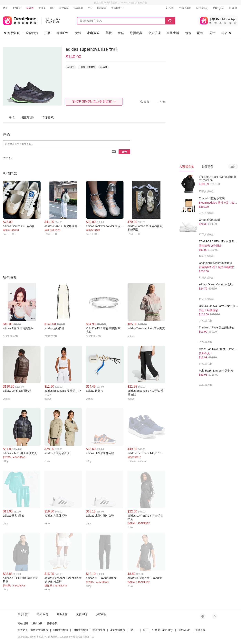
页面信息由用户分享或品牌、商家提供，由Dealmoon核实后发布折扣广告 (56, 637)
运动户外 (63, 33)
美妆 (109, 33)
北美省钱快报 (20, 20)
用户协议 (37, 623)
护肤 (47, 33)
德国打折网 (99, 630)
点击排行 (17, 8)
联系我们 (185, 8)
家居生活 (173, 33)
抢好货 (30, 8)
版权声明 (101, 614)
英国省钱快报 (60, 630)
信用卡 (42, 8)
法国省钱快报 (80, 630)
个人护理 (154, 33)
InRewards (184, 630)
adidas (71, 67)
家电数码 (93, 33)
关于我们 (23, 614)
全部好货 (32, 33)
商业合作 (62, 614)
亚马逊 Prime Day (162, 630)
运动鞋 (104, 67)
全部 (233, 167)
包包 (188, 33)
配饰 (200, 33)
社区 (52, 8)
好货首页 (12, 33)
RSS (215, 616)
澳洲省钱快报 (118, 630)
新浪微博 (203, 616)
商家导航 (78, 8)
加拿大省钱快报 (39, 630)
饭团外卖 (102, 8)
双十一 (134, 630)
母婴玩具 (136, 33)
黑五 (145, 630)
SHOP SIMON (87, 67)
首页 (5, 8)
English (218, 8)
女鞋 (121, 33)
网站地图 (23, 623)
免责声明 (82, 614)
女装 (78, 33)
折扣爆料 (64, 8)
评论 (124, 152)
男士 (212, 33)
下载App (202, 8)
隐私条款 (52, 623)
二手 (90, 8)
